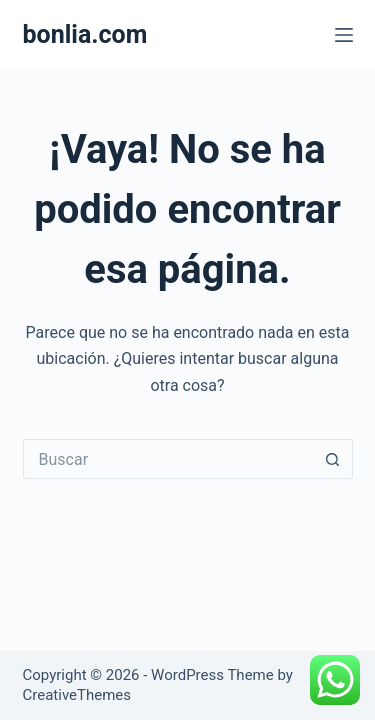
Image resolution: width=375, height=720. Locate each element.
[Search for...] (168, 459)
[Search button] (333, 459)
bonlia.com (85, 34)
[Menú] (344, 35)
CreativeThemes (77, 695)
